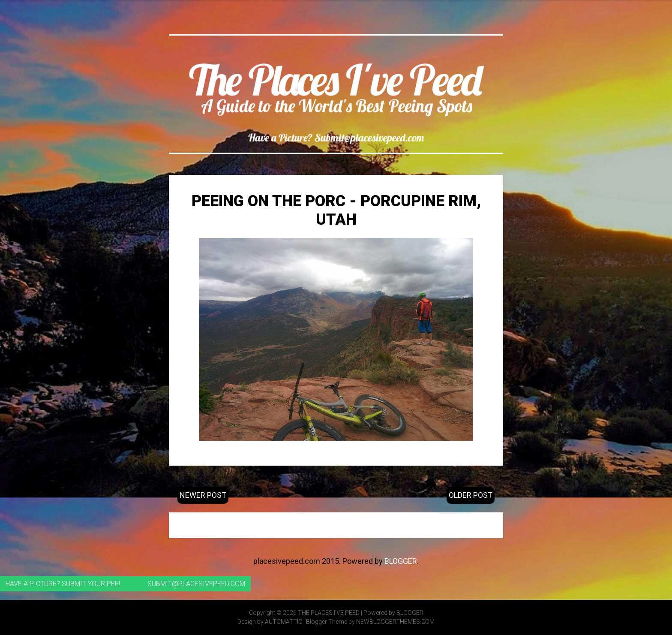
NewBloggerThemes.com (395, 622)
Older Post (471, 495)
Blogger (401, 561)
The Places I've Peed (329, 613)
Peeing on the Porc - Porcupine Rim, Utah (336, 210)
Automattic (283, 622)
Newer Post (203, 495)
